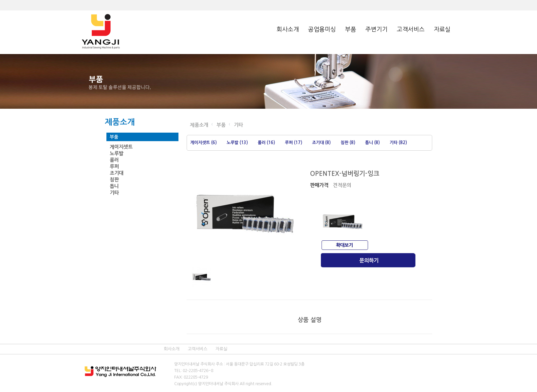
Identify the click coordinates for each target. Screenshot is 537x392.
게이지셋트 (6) (204, 143)
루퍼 (114, 167)
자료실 (442, 29)
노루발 (117, 153)
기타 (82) (398, 143)
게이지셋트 (121, 147)
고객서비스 (411, 29)
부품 (351, 29)
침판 (114, 180)
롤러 (114, 160)
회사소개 (288, 29)
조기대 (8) (321, 143)
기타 (114, 193)
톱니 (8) (372, 143)
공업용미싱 (322, 29)
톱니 (114, 186)
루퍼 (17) (294, 143)
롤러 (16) (266, 143)
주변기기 (377, 29)
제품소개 (199, 125)
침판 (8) (348, 143)
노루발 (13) (237, 143)
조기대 (117, 173)
